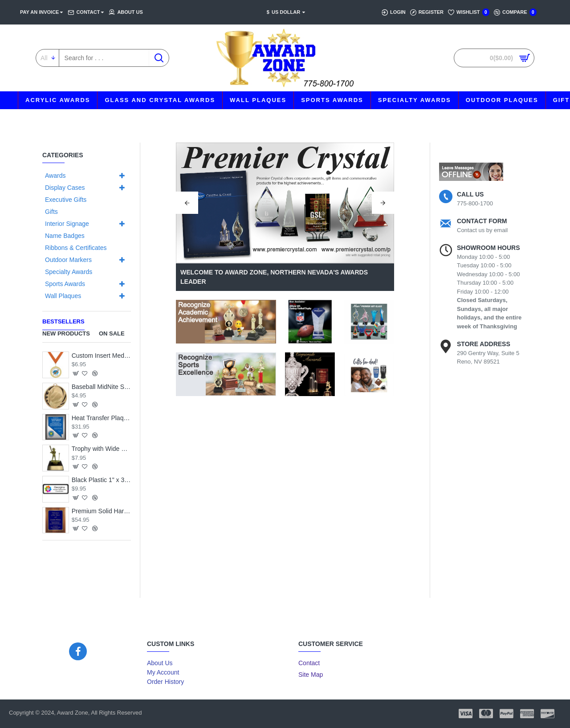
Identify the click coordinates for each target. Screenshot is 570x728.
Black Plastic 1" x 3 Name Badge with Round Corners (101, 480)
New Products (66, 333)
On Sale (112, 333)
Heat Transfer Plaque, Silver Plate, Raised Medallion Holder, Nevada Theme (101, 418)
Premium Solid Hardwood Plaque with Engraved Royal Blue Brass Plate (101, 511)
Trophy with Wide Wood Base (101, 449)
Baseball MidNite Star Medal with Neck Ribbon (101, 387)
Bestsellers (63, 321)
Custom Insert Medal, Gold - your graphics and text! (101, 356)
